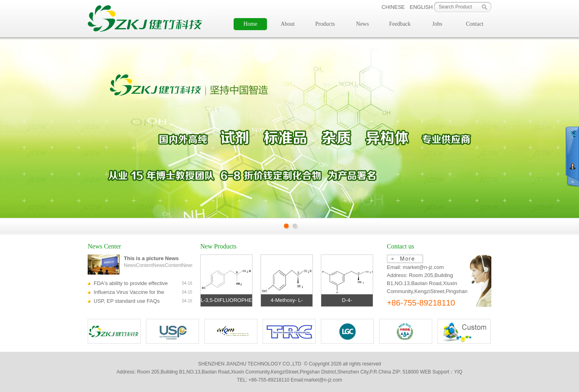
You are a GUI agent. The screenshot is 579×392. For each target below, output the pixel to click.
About (288, 24)
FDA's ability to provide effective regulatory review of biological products (131, 284)
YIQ (458, 372)
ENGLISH (421, 7)
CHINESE (393, 7)
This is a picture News (151, 258)
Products (325, 24)
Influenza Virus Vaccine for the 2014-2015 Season (129, 293)
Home (250, 24)
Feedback (400, 24)
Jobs (437, 24)
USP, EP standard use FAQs (127, 301)
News (363, 24)
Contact (475, 24)
